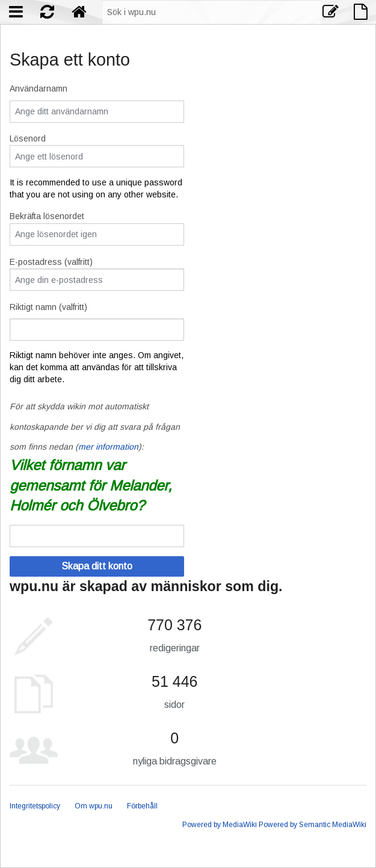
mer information (108, 447)
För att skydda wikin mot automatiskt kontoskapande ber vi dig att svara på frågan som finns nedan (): (95, 426)
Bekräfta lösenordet (47, 216)
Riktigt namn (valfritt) (48, 307)
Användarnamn (39, 88)
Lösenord (28, 138)
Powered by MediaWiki (220, 825)
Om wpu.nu (94, 806)
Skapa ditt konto (97, 566)
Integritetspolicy (35, 806)
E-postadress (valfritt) (51, 262)
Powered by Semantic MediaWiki (313, 825)
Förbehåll (142, 806)
